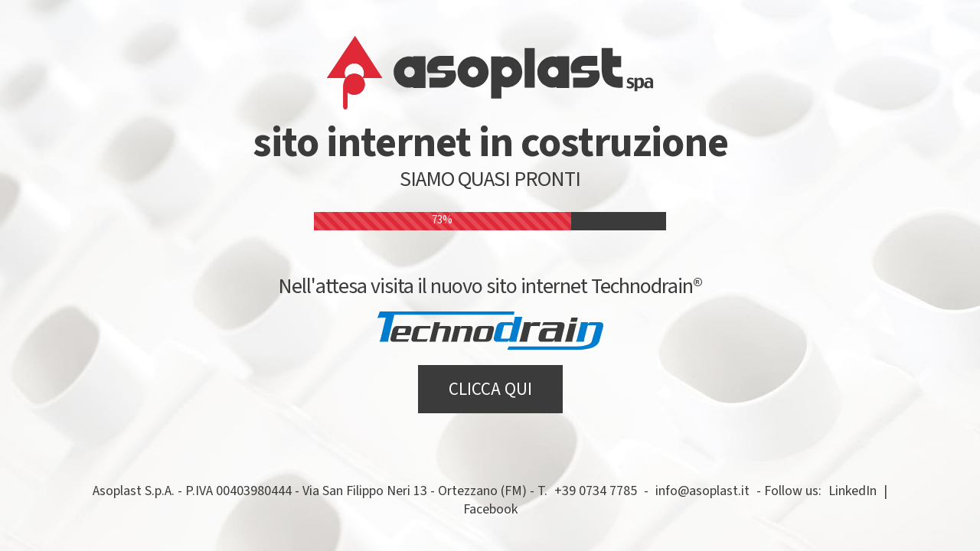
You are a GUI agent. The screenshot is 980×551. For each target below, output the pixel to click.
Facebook (490, 509)
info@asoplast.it (702, 491)
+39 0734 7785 (596, 491)
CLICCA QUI (490, 389)
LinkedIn (853, 491)
